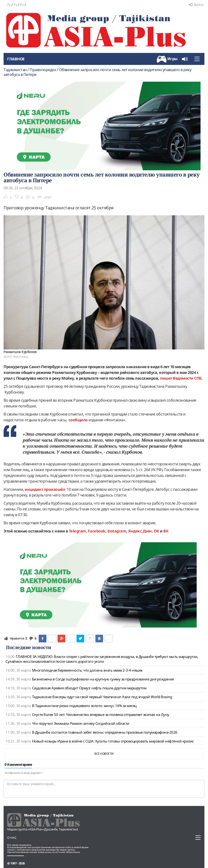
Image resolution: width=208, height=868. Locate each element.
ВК (166, 531)
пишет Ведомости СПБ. (181, 378)
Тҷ (15, 5)
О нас (12, 838)
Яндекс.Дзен (140, 531)
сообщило (78, 420)
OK (156, 531)
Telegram (77, 531)
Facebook (97, 531)
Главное (16, 59)
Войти (196, 5)
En (22, 5)
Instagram (117, 531)
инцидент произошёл (45, 489)
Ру (9, 5)
